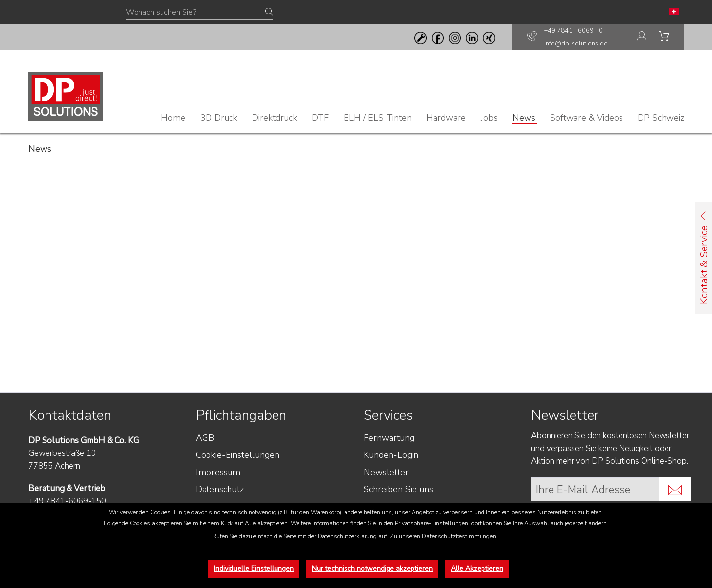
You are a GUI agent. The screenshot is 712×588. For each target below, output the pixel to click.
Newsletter (386, 472)
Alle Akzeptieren (477, 569)
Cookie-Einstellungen (238, 455)
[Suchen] (269, 12)
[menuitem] (642, 37)
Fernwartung (389, 438)
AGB (205, 438)
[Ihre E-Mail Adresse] (595, 489)
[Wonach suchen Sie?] (199, 13)
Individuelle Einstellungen (254, 569)
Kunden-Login (391, 455)
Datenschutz (220, 489)
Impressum (218, 472)
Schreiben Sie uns (398, 489)
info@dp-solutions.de (576, 44)
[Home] (173, 118)
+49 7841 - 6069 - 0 (574, 31)
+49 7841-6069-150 (67, 501)
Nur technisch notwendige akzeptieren (372, 569)
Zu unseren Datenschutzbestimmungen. (444, 536)
